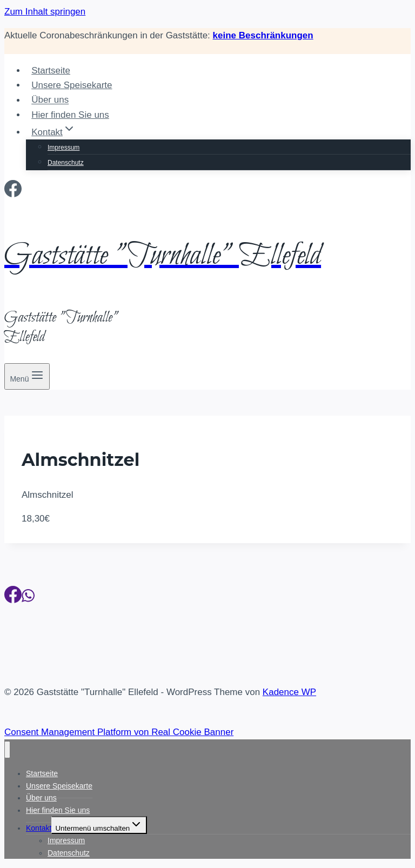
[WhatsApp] (28, 598)
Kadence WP (289, 692)
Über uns (50, 100)
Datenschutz (66, 163)
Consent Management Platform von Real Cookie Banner (119, 732)
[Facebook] (13, 192)
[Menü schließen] (7, 750)
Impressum (63, 148)
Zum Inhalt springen (45, 12)
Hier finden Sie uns (70, 115)
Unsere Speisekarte (72, 85)
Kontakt (39, 828)
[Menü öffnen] (27, 376)
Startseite (51, 71)
